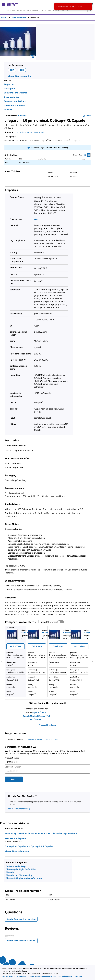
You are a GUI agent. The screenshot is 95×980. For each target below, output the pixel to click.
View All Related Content (17, 851)
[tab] (6, 17)
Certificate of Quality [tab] (34, 739)
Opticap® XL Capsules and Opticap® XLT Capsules (29, 846)
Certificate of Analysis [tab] (15, 739)
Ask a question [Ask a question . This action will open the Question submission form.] (40, 132)
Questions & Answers (14, 105)
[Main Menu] (3, 4)
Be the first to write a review (22, 941)
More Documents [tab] (52, 739)
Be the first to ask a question (21, 919)
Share (87, 116)
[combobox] (47, 10)
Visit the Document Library (19, 809)
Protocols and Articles (15, 101)
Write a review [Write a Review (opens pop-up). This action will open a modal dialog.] (26, 132)
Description (10, 88)
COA (12, 70)
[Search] (90, 10)
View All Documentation (20, 76)
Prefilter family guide (15, 838)
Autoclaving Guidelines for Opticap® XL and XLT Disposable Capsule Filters (41, 833)
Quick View (15, 646)
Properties (9, 84)
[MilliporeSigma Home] (13, 4)
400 (36, 219)
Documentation (12, 97)
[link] (8, 976)
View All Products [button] (47, 725)
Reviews (8, 110)
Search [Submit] (14, 779)
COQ (22, 70)
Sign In (30, 147)
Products (4, 17)
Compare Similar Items (15, 93)
